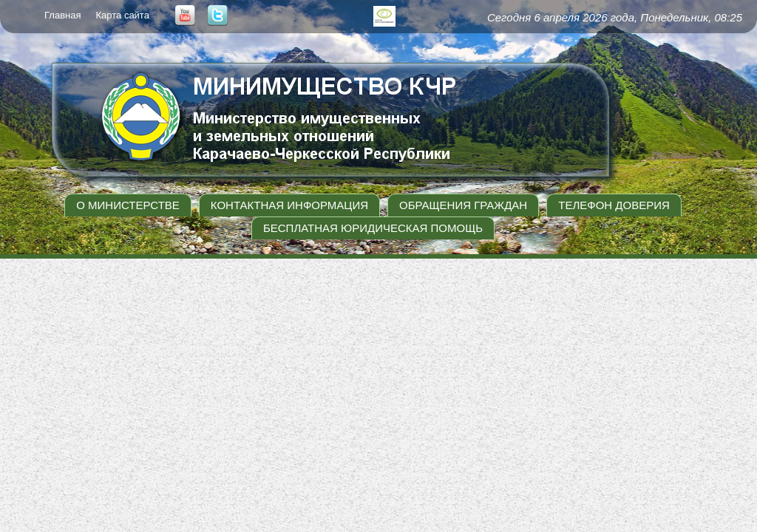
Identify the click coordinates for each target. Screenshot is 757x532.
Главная (62, 15)
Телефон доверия (614, 205)
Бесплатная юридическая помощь (373, 228)
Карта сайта (122, 15)
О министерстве (128, 205)
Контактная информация (289, 205)
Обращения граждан (463, 205)
